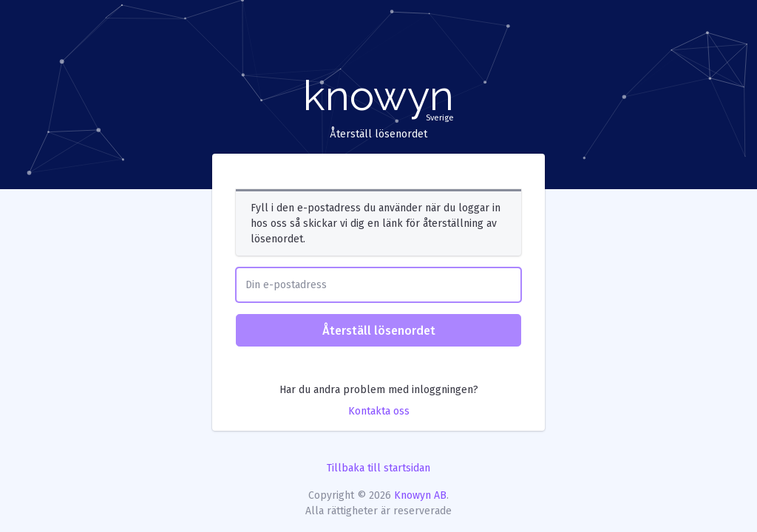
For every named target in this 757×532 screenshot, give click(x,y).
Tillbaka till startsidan (378, 468)
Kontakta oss (379, 411)
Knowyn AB (420, 495)
